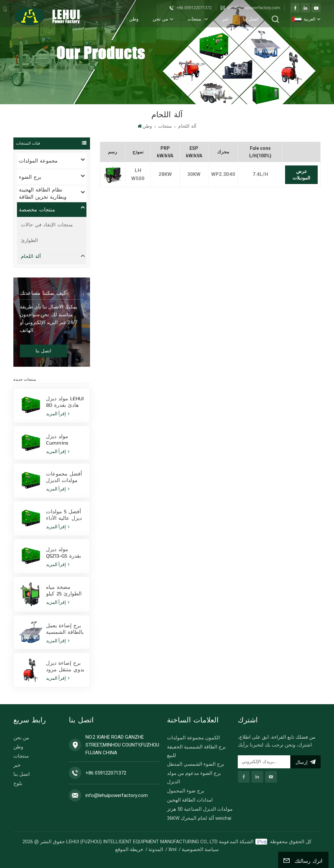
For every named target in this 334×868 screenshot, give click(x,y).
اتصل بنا (251, 19)
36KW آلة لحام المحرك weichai (199, 818)
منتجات (195, 19)
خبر (226, 19)
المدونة (156, 849)
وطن (134, 19)
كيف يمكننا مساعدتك (43, 293)
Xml (172, 849)
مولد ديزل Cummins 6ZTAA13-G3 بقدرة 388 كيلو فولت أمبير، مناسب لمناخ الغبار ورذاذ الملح (65, 439)
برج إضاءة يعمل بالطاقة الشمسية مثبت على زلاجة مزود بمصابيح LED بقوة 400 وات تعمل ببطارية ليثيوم (65, 629)
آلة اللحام (187, 126)
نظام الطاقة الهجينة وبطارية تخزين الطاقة (43, 193)
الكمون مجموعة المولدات (193, 738)
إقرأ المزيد (58, 414)
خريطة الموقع (129, 849)
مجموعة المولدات (38, 161)
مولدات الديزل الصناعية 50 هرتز (200, 809)
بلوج (18, 783)
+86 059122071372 (194, 8)
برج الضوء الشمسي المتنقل (196, 764)
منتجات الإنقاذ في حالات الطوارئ (47, 232)
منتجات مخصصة (37, 209)
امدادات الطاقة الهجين (190, 800)
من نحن (160, 19)
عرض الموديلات (301, 175)
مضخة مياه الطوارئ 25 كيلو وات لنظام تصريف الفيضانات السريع (65, 590)
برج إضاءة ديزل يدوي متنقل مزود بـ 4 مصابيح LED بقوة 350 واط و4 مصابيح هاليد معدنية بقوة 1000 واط (65, 666)
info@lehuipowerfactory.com (254, 8)
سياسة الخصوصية (200, 849)
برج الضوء (30, 177)
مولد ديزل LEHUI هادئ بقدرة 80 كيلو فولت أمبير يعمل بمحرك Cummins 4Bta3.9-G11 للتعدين (65, 402)
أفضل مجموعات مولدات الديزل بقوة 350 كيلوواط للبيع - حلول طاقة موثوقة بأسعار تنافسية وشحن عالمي (65, 477)
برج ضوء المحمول (186, 791)
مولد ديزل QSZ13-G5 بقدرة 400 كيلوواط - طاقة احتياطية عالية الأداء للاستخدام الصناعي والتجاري (63, 552)
